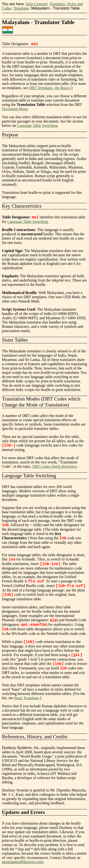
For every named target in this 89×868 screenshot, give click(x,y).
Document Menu (15, 109)
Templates (21, 8)
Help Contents (37, 4)
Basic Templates (27, 698)
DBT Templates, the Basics (50, 88)
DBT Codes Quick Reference (55, 466)
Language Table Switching (37, 126)
